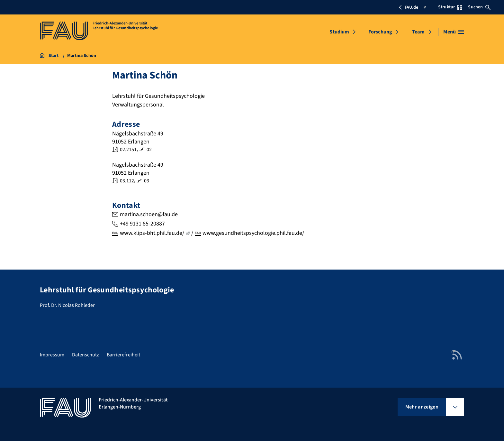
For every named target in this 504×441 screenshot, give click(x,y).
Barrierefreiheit (123, 355)
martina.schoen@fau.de (149, 214)
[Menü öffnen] (454, 32)
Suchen (479, 7)
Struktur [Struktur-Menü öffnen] (450, 7)
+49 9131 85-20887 (142, 224)
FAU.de (412, 7)
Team (418, 32)
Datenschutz (85, 355)
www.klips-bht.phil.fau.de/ (155, 233)
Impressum (52, 355)
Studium (339, 32)
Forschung (380, 32)
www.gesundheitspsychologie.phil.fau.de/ (253, 233)
